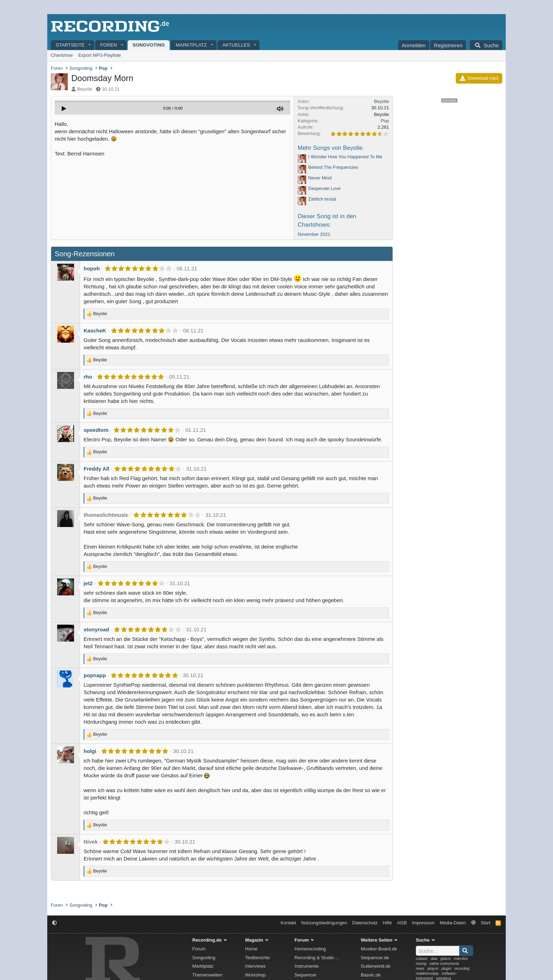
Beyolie (85, 89)
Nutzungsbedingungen (324, 923)
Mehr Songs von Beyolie (330, 148)
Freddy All (96, 469)
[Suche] (486, 45)
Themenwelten (207, 975)
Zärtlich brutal (322, 199)
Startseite (70, 45)
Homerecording (310, 949)
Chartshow (62, 55)
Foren (108, 45)
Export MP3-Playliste (100, 55)
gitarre (446, 959)
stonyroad (96, 629)
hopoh (92, 268)
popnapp (95, 675)
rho (88, 377)
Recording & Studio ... (317, 958)
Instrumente (307, 966)
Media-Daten (453, 923)
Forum (199, 949)
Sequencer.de (375, 958)
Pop (385, 121)
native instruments (444, 964)
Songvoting (149, 45)
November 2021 (314, 234)
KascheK (95, 330)
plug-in (433, 969)
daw (434, 959)
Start (485, 923)
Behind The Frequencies (333, 167)
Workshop (255, 975)
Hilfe (387, 923)
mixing (421, 964)
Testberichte (257, 958)
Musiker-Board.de (379, 949)
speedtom (96, 430)
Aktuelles (236, 45)
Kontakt (288, 923)
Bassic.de (371, 975)
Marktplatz (191, 45)
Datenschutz (365, 923)
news (420, 969)
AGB (402, 923)
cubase (422, 959)
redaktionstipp (427, 973)
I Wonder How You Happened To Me (345, 157)
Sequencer (306, 975)
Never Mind (320, 178)
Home (251, 949)
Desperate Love (324, 188)
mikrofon (461, 959)
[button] (90, 45)
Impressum (423, 923)
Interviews (256, 966)
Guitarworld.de (376, 966)
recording (462, 969)
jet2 (88, 583)
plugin (446, 969)
